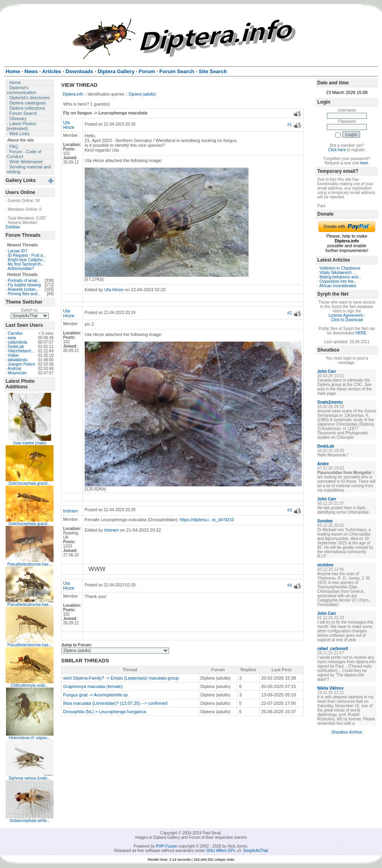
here (364, 163)
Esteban (13, 227)
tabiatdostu (18, 360)
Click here (337, 150)
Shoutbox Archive (347, 732)
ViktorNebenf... (21, 351)
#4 (289, 585)
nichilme (325, 565)
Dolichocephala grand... (29, 483)
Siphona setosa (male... (29, 778)
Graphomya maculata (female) (93, 686)
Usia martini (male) (30, 443)
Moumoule (17, 373)
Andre (323, 464)
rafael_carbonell (333, 649)
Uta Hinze (69, 125)
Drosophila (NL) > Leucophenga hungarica (105, 712)
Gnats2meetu (330, 402)
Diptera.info (73, 94)
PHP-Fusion (167, 846)
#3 (289, 510)
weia (12, 338)
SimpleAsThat (255, 851)
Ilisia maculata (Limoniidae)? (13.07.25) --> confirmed (115, 703)
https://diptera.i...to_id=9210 (207, 520)
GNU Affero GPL (221, 851)
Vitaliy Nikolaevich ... (338, 273)
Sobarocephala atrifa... (30, 821)
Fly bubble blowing (25, 285)
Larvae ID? (18, 251)
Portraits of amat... (24, 281)
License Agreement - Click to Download (347, 318)
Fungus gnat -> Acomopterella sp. (96, 695)
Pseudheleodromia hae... (29, 564)
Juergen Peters (22, 364)
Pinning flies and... (24, 294)
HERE (361, 333)
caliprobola (18, 342)
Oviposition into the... (338, 281)
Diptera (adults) (142, 94)
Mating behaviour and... (341, 277)
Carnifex (15, 333)
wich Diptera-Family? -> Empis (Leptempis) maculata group (121, 678)
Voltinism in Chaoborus (340, 268)
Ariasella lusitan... (23, 289)
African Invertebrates (338, 286)
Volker (14, 355)
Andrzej (14, 369)
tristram (71, 511)
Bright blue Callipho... (27, 260)
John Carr (327, 371)
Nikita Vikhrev (330, 688)
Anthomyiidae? (21, 269)
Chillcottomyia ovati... (30, 685)
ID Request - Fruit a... (27, 255)
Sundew (325, 521)
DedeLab (16, 347)
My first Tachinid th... (26, 264)
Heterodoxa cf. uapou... (30, 738)
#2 (289, 313)
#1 (289, 125)
